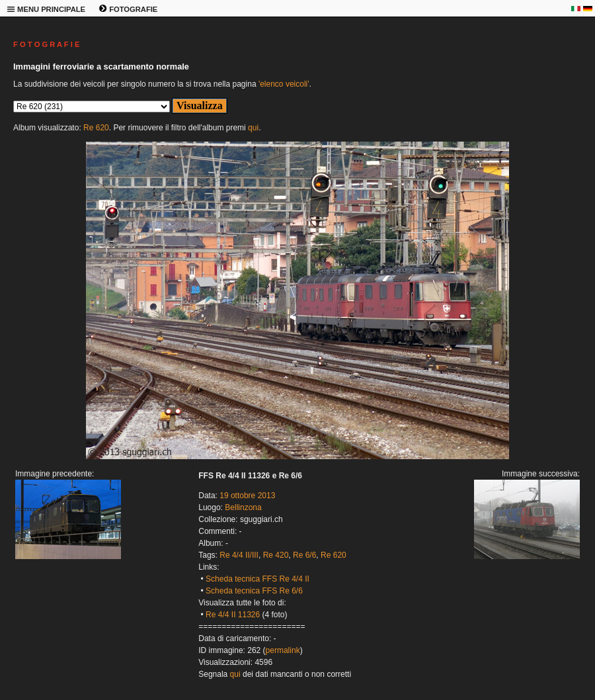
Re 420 (276, 555)
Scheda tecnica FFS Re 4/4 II (258, 579)
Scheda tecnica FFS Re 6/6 (254, 591)
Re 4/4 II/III (239, 555)
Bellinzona (243, 507)
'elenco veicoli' (284, 84)
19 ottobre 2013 (247, 496)
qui (253, 128)
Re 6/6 (304, 555)
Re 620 (96, 128)
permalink (283, 650)
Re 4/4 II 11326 (233, 615)
